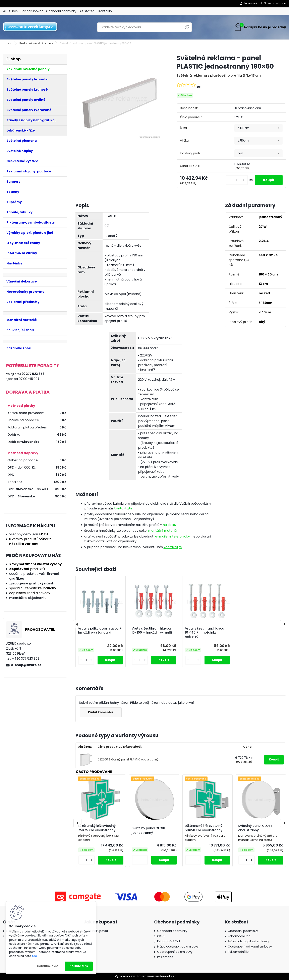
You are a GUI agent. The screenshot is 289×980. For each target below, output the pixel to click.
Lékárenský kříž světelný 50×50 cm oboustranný (204, 828)
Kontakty (105, 11)
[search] (187, 29)
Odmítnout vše (48, 966)
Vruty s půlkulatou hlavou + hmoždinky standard (100, 631)
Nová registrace (275, 3)
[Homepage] (4, 11)
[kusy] (237, 180)
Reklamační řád (168, 941)
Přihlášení (250, 3)
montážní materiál (163, 531)
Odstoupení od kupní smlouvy (250, 947)
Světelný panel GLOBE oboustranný (255, 828)
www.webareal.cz (161, 976)
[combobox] (258, 128)
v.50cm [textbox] (243, 141)
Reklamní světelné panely (36, 43)
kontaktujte (123, 508)
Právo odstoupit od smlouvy (178, 947)
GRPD (161, 936)
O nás (13, 11)
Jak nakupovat (32, 11)
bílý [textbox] (240, 153)
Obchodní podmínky (61, 11)
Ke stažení (88, 11)
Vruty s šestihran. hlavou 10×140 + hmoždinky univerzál (205, 633)
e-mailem (163, 536)
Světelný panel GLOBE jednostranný (149, 830)
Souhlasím (79, 966)
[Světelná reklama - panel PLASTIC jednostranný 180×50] (120, 98)
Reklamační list (239, 952)
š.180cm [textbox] (244, 128)
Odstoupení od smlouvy (175, 952)
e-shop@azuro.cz (26, 665)
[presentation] (77, 624)
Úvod (9, 43)
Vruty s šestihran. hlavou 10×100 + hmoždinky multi (152, 631)
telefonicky (181, 536)
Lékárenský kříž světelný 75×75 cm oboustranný (97, 828)
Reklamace (165, 957)
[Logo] (31, 27)
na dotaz (170, 525)
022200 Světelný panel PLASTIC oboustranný (128, 760)
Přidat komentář (101, 712)
